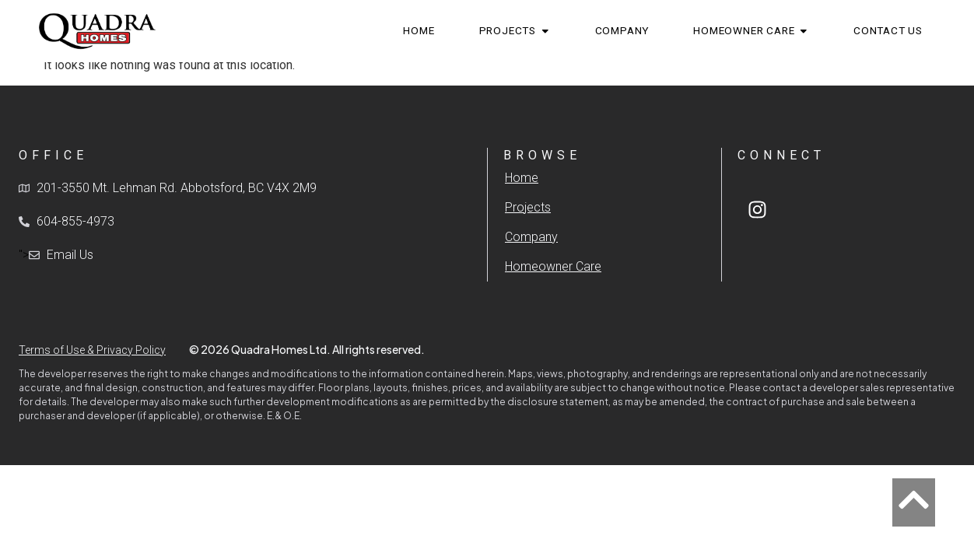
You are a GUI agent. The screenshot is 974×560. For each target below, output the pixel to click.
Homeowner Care (553, 266)
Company (531, 237)
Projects (528, 207)
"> (56, 255)
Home (522, 178)
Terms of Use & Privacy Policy (92, 350)
